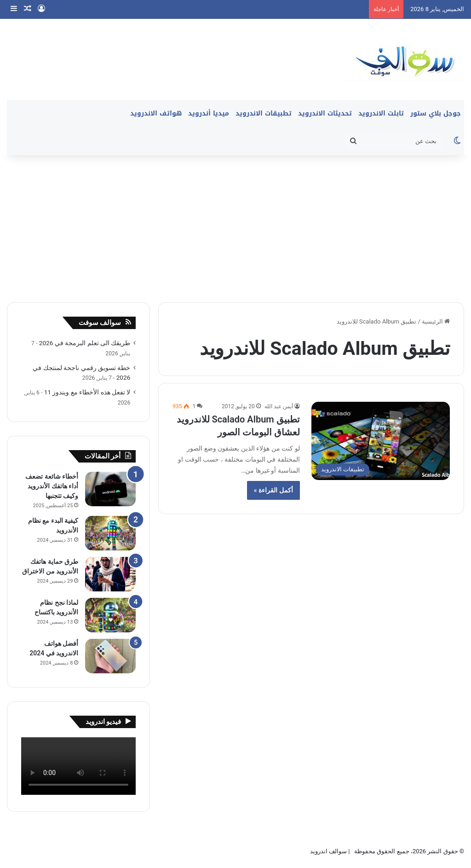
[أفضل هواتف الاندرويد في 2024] (110, 656)
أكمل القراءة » (273, 490)
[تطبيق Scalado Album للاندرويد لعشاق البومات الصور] (381, 441)
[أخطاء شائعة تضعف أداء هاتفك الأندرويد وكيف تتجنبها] (110, 489)
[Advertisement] (235, 224)
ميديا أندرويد (209, 113)
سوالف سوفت (100, 323)
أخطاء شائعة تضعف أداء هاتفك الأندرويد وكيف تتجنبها (52, 486)
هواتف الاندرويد (156, 113)
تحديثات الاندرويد (325, 113)
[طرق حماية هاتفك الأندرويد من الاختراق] (110, 574)
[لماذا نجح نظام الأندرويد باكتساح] (110, 615)
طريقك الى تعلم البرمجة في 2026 (85, 343)
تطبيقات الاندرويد (264, 113)
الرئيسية (436, 321)
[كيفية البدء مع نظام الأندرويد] (110, 533)
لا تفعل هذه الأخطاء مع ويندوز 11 (87, 392)
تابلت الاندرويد (381, 113)
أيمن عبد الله (279, 406)
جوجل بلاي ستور (436, 113)
